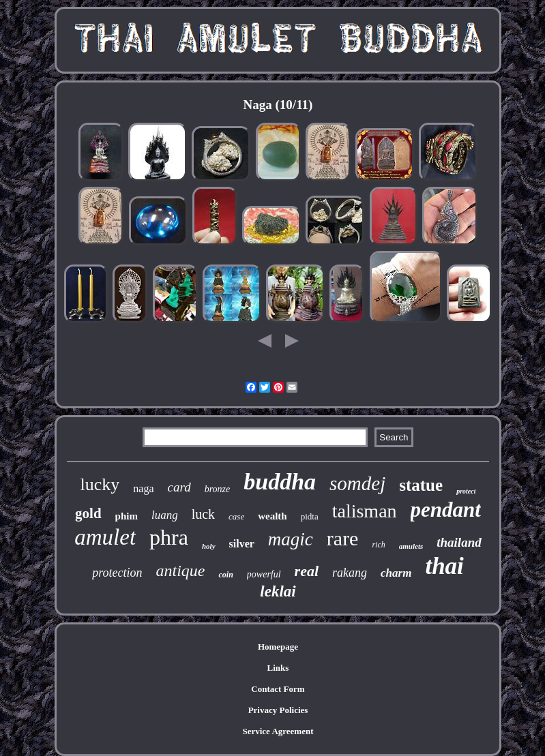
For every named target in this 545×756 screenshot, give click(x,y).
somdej (357, 483)
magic (291, 539)
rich (378, 545)
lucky (100, 484)
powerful (264, 574)
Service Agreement (278, 731)
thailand (459, 542)
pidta (310, 516)
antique (180, 571)
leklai (278, 591)
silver (242, 544)
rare (343, 538)
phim (127, 516)
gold (88, 513)
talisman (365, 511)
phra (169, 537)
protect (466, 491)
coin (225, 575)
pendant (446, 510)
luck (203, 514)
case (236, 516)
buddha (280, 482)
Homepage (278, 647)
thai (444, 566)
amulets (411, 546)
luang (165, 515)
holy (209, 546)
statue (421, 485)
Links (278, 668)
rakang (350, 573)
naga (143, 488)
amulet (105, 537)
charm (396, 573)
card (179, 487)
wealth (272, 516)
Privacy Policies (278, 710)
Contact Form (278, 689)
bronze (218, 489)
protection (117, 573)
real (307, 571)
